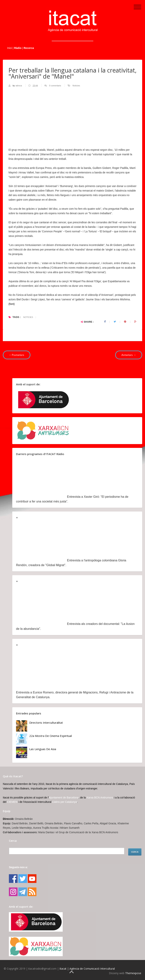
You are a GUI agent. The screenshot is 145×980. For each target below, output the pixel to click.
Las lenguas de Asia (43, 749)
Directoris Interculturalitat (46, 723)
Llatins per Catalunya (65, 802)
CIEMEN (12, 802)
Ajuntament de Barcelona (64, 798)
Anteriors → (129, 355)
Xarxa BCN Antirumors (100, 798)
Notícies (76, 86)
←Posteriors (17, 355)
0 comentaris (55, 86)
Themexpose (133, 973)
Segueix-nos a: (18, 867)
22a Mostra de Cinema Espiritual (51, 736)
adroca (19, 86)
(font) (12, 304)
